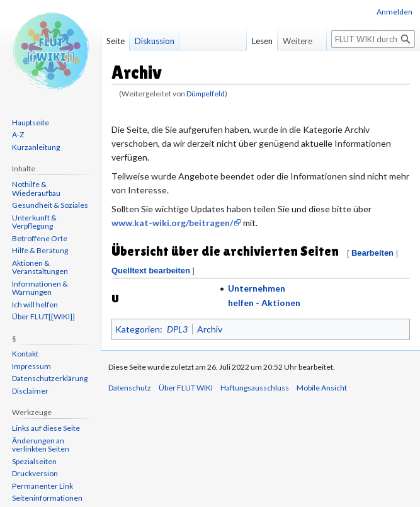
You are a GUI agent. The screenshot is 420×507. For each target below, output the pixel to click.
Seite (116, 41)
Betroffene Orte (40, 238)
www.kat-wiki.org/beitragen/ (172, 223)
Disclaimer (30, 391)
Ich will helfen (35, 305)
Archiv (210, 329)
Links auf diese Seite (46, 428)
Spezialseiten (34, 461)
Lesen (258, 41)
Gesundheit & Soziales (50, 205)
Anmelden (394, 12)
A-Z (18, 134)
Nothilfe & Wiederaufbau (36, 189)
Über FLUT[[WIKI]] (43, 316)
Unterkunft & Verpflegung (34, 222)
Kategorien (138, 329)
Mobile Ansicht (322, 388)
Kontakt (25, 354)
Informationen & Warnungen (40, 288)
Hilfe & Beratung (40, 250)
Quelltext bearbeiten (151, 271)
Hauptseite (31, 122)
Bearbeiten (372, 253)
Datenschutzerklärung (50, 378)
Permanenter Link (43, 486)
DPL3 (177, 329)
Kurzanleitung (36, 147)
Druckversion (35, 473)
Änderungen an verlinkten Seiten (41, 445)
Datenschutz (130, 388)
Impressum (31, 366)
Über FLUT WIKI (186, 388)
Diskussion (155, 41)
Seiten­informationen (47, 498)
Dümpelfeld (206, 94)
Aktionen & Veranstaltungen (40, 267)
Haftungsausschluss (255, 388)
